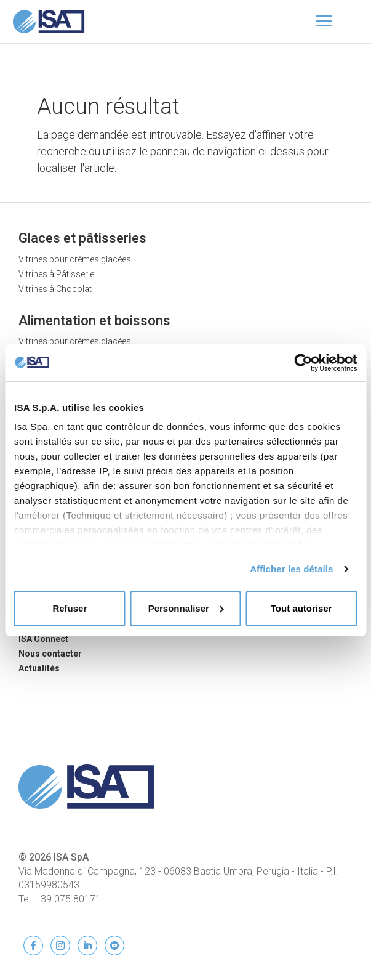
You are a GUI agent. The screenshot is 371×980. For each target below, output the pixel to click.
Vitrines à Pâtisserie (56, 274)
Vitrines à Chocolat (55, 289)
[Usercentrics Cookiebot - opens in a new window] (303, 363)
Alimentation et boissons (94, 321)
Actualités (39, 668)
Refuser (70, 608)
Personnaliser (186, 608)
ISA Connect (43, 639)
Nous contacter (50, 654)
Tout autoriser (301, 608)
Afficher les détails (291, 569)
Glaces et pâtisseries (82, 238)
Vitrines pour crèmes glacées (75, 259)
